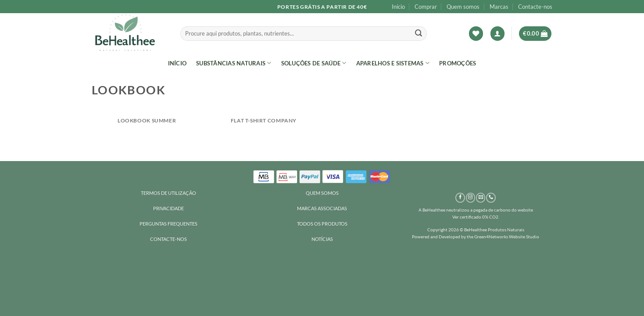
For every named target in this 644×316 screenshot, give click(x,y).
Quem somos (463, 7)
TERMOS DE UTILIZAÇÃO (168, 193)
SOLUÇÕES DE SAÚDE (314, 63)
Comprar (426, 7)
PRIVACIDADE (168, 208)
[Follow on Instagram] (470, 198)
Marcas (499, 7)
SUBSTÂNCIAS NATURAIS (234, 63)
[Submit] (419, 34)
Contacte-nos (535, 7)
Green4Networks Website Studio (507, 237)
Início (398, 7)
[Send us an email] (481, 198)
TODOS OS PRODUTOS (322, 224)
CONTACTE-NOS (168, 239)
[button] (497, 34)
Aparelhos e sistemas (393, 63)
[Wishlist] (476, 34)
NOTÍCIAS (322, 239)
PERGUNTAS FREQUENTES (168, 224)
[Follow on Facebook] (460, 198)
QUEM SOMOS (322, 193)
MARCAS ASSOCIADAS (322, 208)
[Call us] (491, 198)
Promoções (458, 63)
